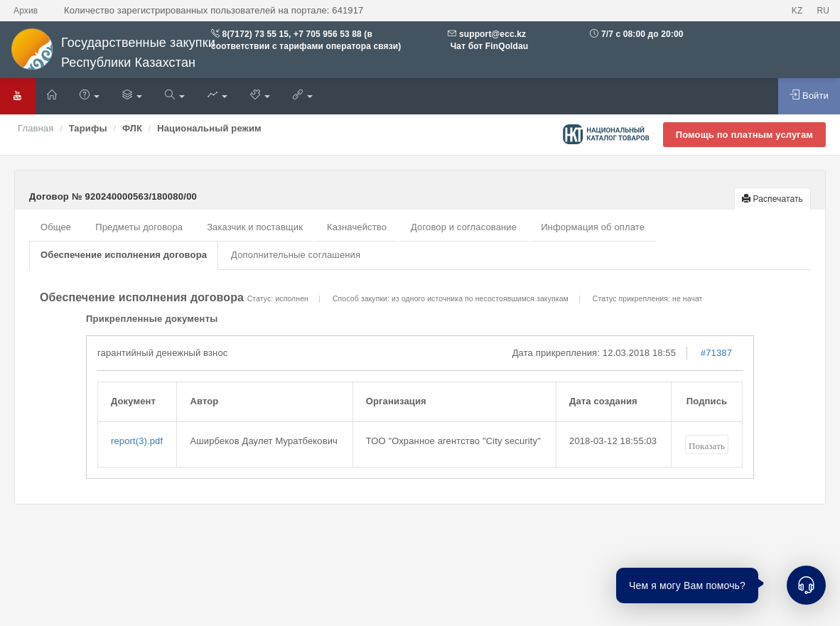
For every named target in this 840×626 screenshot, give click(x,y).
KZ (797, 11)
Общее (56, 227)
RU (823, 11)
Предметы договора (139, 227)
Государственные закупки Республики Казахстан (113, 53)
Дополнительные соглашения (296, 255)
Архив (26, 11)
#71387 (716, 353)
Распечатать (772, 199)
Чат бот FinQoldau (488, 46)
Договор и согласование (464, 227)
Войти (809, 95)
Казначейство (357, 227)
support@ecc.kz (492, 34)
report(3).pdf (137, 441)
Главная (36, 128)
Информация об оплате (593, 227)
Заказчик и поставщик (255, 227)
